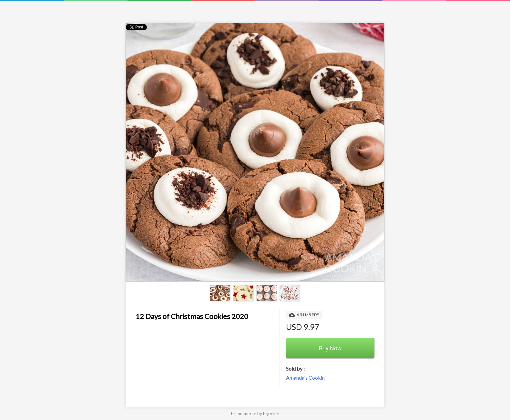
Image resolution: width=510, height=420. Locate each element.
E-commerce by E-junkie (255, 413)
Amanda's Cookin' (306, 378)
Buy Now (330, 348)
